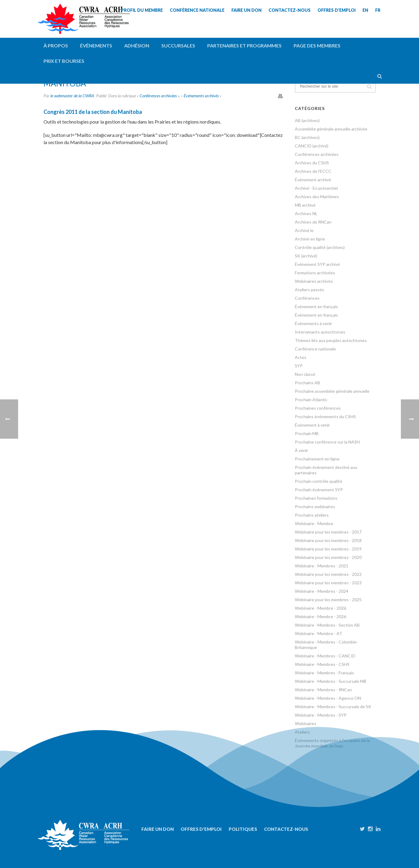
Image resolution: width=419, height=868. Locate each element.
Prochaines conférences (318, 408)
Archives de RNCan (313, 222)
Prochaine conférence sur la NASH (327, 442)
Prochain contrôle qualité (319, 481)
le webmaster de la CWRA (72, 96)
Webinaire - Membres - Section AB (327, 625)
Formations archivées (315, 273)
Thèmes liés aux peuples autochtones (331, 340)
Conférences (307, 298)
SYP (299, 366)
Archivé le (304, 230)
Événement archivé (313, 180)
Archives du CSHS (312, 163)
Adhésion (137, 45)
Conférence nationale (315, 349)
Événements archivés (201, 96)
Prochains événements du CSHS (325, 416)
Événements (96, 45)
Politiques (243, 829)
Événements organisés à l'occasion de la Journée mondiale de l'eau (332, 743)
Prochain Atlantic (311, 400)
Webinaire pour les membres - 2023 (328, 583)
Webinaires (306, 723)
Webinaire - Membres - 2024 (322, 591)
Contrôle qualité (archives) (320, 247)
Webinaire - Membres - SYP (321, 715)
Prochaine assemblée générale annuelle (332, 391)
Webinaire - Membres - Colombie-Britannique (326, 645)
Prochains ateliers (312, 515)
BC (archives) (307, 137)
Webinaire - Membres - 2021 (322, 566)
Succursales (178, 45)
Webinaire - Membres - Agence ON (328, 698)
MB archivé (305, 205)
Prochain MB (307, 433)
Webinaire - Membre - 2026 (321, 608)
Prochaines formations (316, 498)
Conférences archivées (158, 96)
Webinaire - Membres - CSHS (322, 664)
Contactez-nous (286, 829)
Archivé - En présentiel (316, 188)
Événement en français (316, 307)
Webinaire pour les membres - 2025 (328, 600)
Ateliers (302, 732)
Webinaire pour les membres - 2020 (328, 557)
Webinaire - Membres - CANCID (325, 656)
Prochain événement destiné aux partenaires (326, 470)
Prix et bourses (64, 61)
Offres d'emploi (201, 829)
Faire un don (158, 829)
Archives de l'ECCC (313, 171)
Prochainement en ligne (317, 459)
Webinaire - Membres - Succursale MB (331, 681)
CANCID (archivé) (312, 146)
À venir (301, 450)
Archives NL (306, 213)
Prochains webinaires (315, 507)
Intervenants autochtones (320, 332)
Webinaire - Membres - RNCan (323, 690)
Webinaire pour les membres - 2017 (328, 532)
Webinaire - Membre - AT (319, 633)
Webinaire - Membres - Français (324, 673)
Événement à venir (312, 425)
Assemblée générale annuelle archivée (331, 129)
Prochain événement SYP (319, 490)
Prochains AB (308, 383)
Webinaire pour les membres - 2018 (328, 540)
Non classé (305, 374)
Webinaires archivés (314, 281)
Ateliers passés (309, 290)
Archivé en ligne (310, 239)
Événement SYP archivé (317, 264)
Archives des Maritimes (317, 197)
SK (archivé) (306, 256)
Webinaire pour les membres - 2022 (328, 574)
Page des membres (317, 45)
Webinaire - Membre (314, 523)
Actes (301, 357)
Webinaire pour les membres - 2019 (328, 549)
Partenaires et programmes (244, 45)
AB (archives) (307, 120)
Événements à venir (313, 323)
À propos (56, 45)
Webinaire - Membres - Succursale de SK (333, 707)
